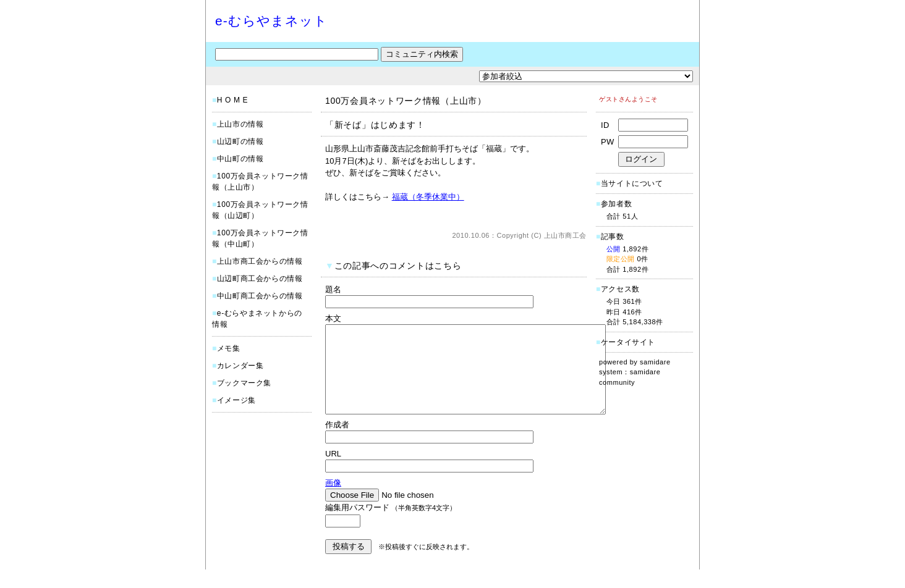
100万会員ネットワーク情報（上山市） (406, 101)
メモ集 (229, 348)
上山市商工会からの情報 (260, 261)
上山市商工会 (565, 235)
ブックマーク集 (244, 383)
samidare (655, 362)
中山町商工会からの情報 (260, 296)
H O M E (232, 100)
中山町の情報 (240, 159)
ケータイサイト (628, 342)
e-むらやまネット (271, 21)
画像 (333, 501)
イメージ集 (236, 400)
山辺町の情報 (240, 141)
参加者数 (614, 204)
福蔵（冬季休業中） (428, 197)
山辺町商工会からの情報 (260, 279)
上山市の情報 (240, 124)
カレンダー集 (240, 366)
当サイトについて (632, 183)
